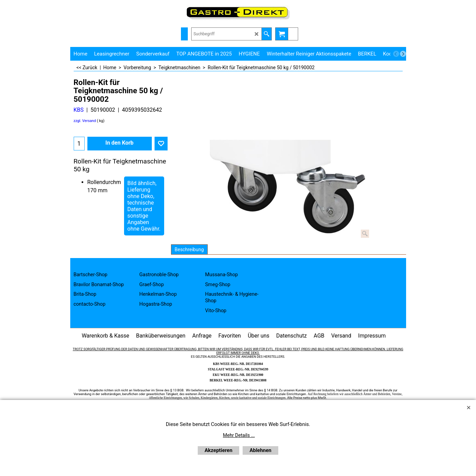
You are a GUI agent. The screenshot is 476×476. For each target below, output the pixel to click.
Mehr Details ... (239, 435)
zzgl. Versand (85, 121)
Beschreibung (189, 249)
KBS (79, 110)
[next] (403, 54)
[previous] (396, 54)
